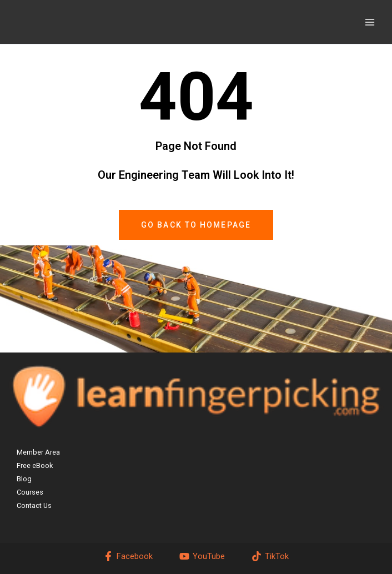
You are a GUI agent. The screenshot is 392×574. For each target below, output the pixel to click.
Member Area (38, 452)
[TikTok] (270, 556)
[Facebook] (129, 556)
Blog (24, 479)
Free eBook (35, 465)
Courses (30, 492)
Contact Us (34, 505)
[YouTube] (202, 556)
